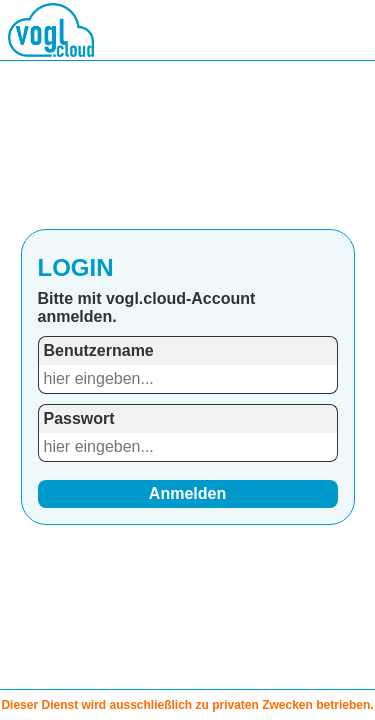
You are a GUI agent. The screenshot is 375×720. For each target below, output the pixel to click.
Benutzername (99, 350)
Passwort (79, 418)
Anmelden (187, 493)
